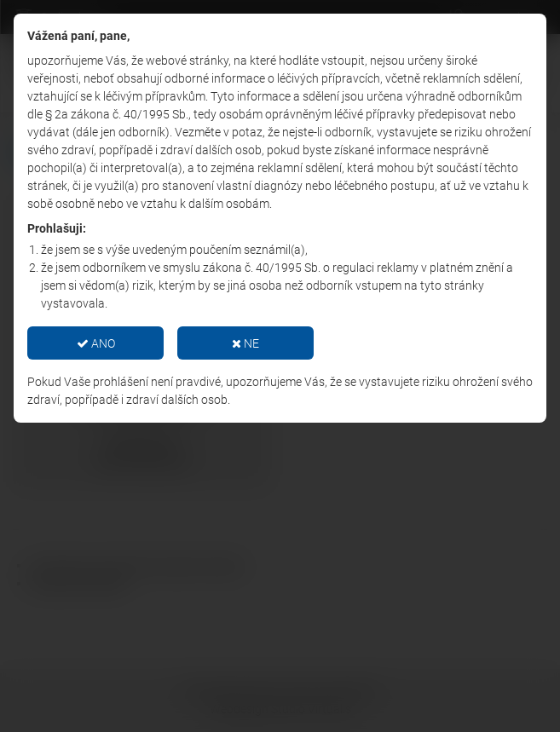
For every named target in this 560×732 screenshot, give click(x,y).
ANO (96, 343)
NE (245, 343)
